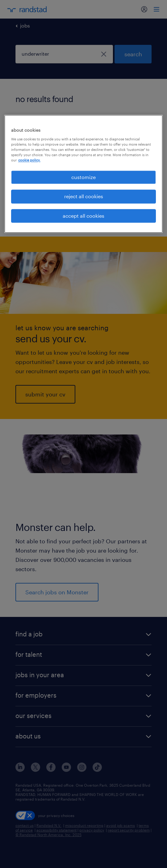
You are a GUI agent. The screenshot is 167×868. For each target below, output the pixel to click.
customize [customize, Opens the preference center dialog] (83, 177)
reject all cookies (84, 197)
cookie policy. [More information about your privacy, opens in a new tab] (29, 160)
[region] (84, 174)
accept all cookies (83, 216)
